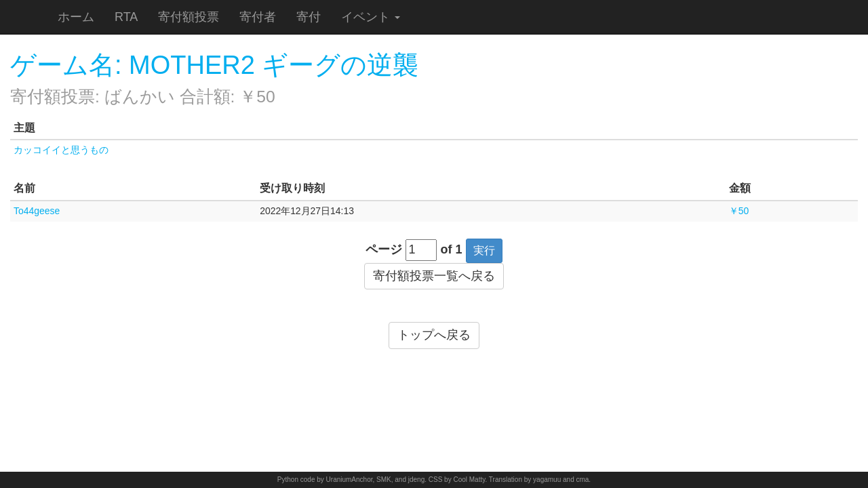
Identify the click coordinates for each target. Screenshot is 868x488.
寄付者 (258, 17)
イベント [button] (371, 17)
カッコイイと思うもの (61, 150)
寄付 (309, 17)
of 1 (452, 249)
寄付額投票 (189, 17)
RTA (126, 17)
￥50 (739, 211)
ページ (384, 249)
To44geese (37, 211)
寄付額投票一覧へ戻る (434, 276)
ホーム (76, 17)
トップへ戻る (434, 335)
